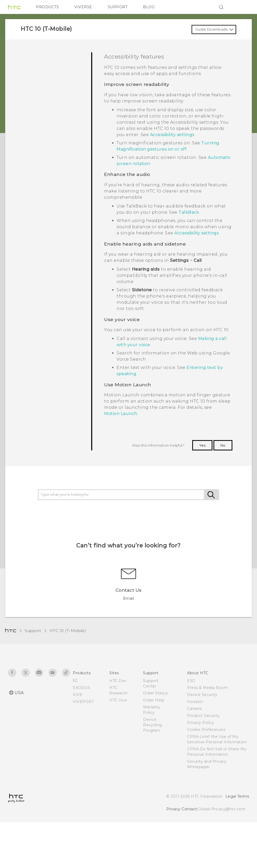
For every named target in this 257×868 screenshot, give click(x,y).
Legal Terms (237, 796)
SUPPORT (118, 7)
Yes (202, 445)
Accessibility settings (172, 135)
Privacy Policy (201, 723)
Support (33, 631)
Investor (195, 702)
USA (19, 693)
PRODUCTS (47, 7)
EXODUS (81, 688)
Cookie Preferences (206, 730)
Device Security (202, 695)
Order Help (154, 700)
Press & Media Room (207, 688)
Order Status (155, 693)
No (223, 445)
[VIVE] (242, 7)
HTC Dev (118, 681)
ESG (191, 681)
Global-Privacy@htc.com (222, 809)
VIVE (78, 695)
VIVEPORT (83, 702)
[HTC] (14, 7)
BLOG (149, 7)
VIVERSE (83, 7)
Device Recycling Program (153, 725)
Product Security (203, 716)
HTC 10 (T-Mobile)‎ (68, 631)
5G (75, 681)
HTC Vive (118, 700)
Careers (194, 709)
